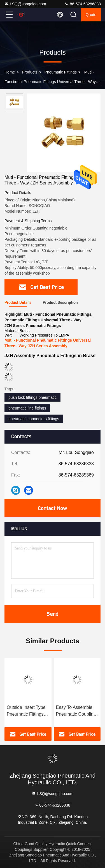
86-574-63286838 (83, 4)
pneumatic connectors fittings (34, 419)
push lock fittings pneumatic (32, 397)
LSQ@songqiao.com (25, 4)
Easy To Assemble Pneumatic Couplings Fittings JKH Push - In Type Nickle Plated (77, 711)
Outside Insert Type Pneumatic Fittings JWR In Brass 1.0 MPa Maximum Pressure (26, 711)
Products (30, 72)
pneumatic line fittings (27, 408)
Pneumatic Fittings (61, 72)
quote (91, 15)
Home (10, 72)
